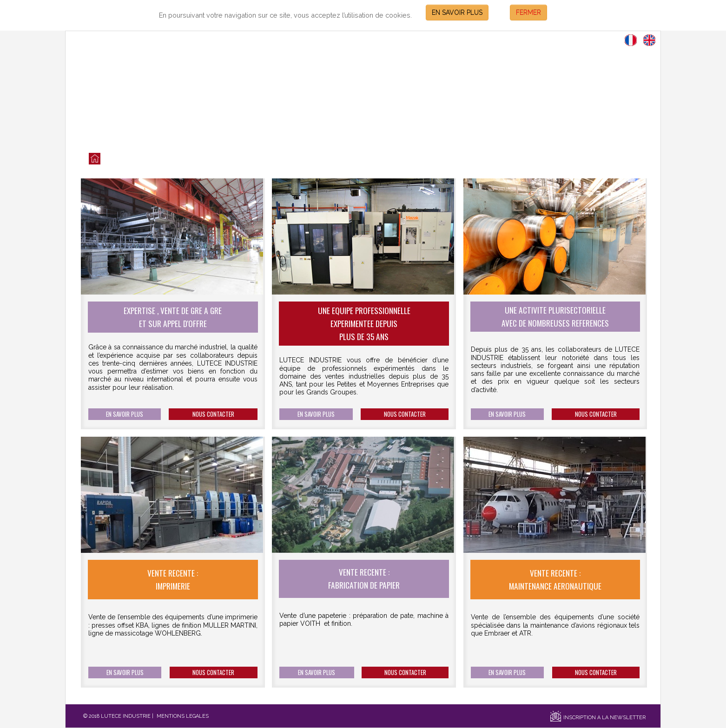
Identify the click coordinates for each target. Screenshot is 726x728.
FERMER (528, 13)
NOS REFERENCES (351, 159)
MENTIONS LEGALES (183, 716)
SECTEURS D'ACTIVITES (430, 159)
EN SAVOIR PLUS (457, 13)
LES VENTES (142, 159)
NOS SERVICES (283, 159)
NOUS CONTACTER (213, 414)
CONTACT (498, 159)
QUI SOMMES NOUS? (211, 159)
